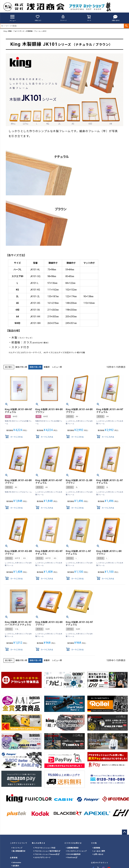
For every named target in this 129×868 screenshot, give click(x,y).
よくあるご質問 (99, 851)
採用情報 (96, 848)
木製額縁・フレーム (33, 31)
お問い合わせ (116, 18)
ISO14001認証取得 (73, 854)
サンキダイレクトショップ (76, 851)
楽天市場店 (47, 851)
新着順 (47, 367)
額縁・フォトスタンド (16, 31)
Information (16, 862)
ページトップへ (124, 832)
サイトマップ (17, 848)
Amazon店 (46, 854)
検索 (126, 26)
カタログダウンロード (42, 857)
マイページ (63, 18)
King (5, 31)
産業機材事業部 (72, 848)
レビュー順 (57, 367)
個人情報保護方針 (19, 851)
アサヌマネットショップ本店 (44, 848)
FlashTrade (72, 857)
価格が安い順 (21, 367)
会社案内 (15, 866)
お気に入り (38, 18)
